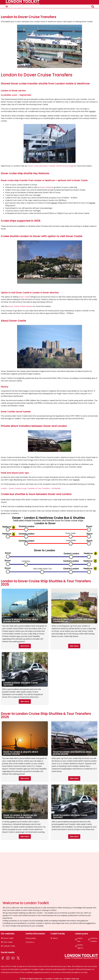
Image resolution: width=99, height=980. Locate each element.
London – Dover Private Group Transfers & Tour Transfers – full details (31, 488)
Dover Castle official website (20, 306)
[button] (7, 6)
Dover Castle (45, 187)
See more (25, 646)
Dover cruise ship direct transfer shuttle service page (51, 166)
